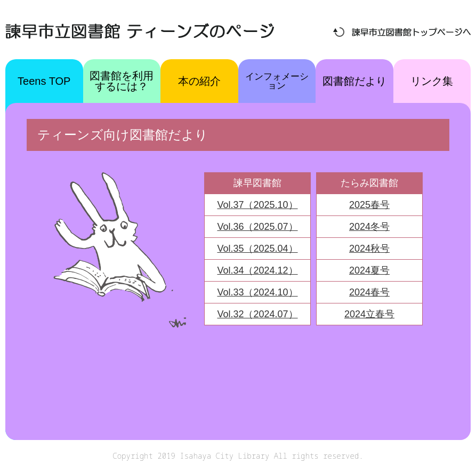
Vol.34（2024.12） (257, 270)
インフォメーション (277, 81)
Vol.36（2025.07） (257, 227)
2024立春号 (369, 314)
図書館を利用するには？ (122, 81)
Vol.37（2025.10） (257, 205)
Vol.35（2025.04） (257, 249)
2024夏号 (369, 270)
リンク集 (432, 81)
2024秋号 (369, 249)
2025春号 (369, 205)
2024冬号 (369, 227)
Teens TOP (44, 81)
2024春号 (369, 292)
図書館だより (354, 81)
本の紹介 (199, 81)
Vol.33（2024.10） (257, 292)
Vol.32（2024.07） (257, 314)
